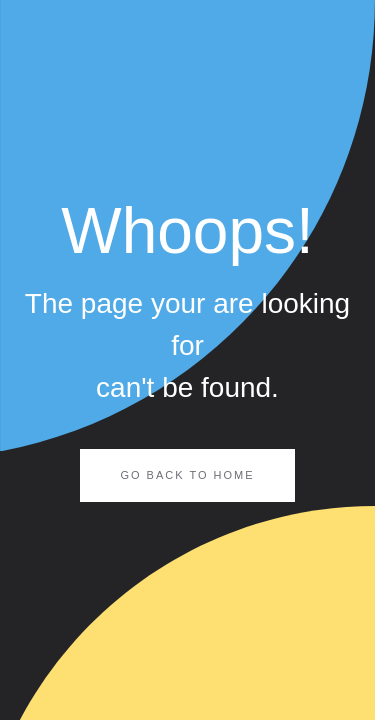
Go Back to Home (187, 475)
